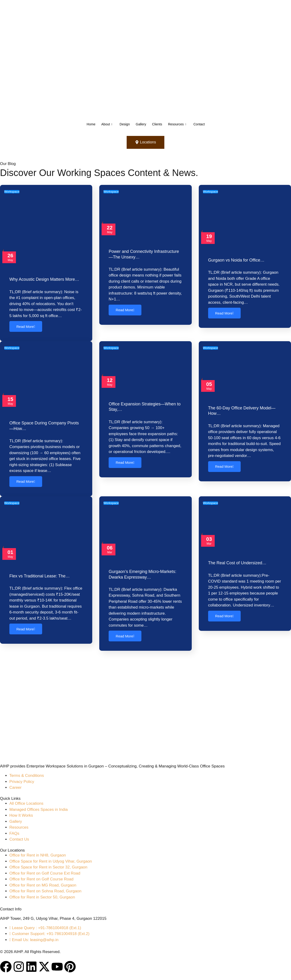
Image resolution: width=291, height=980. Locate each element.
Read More (26, 327)
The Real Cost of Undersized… (237, 564)
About (103, 124)
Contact (204, 124)
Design (122, 124)
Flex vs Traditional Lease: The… (40, 577)
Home (85, 124)
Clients (158, 124)
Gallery (140, 124)
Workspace (12, 192)
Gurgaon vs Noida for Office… (236, 260)
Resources (180, 124)
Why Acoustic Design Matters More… (44, 280)
